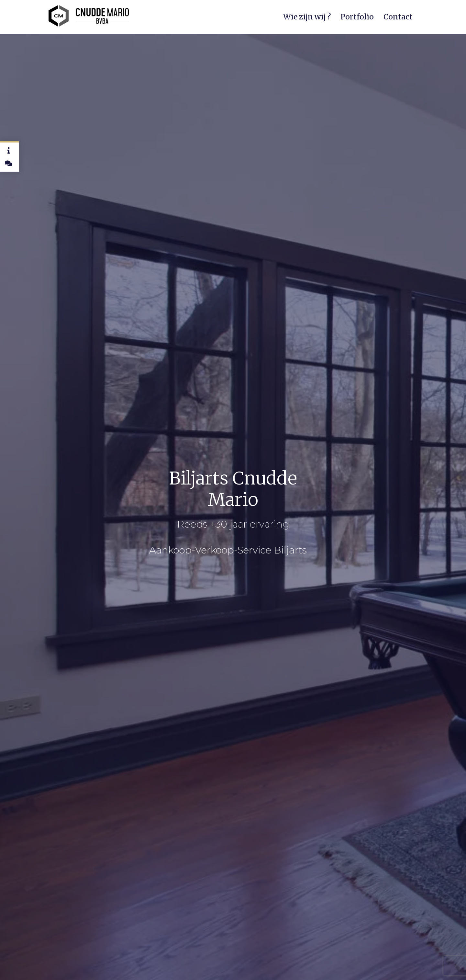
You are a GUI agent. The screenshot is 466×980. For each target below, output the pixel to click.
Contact (398, 17)
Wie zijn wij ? (307, 17)
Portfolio (357, 17)
